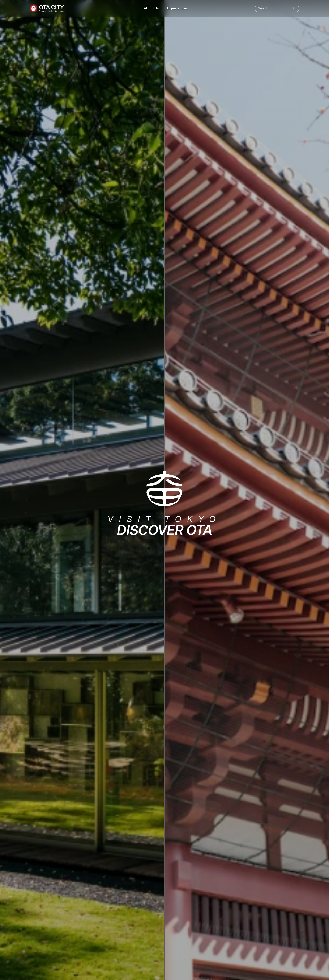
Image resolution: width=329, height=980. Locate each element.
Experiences (178, 8)
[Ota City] (47, 8)
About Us (151, 8)
